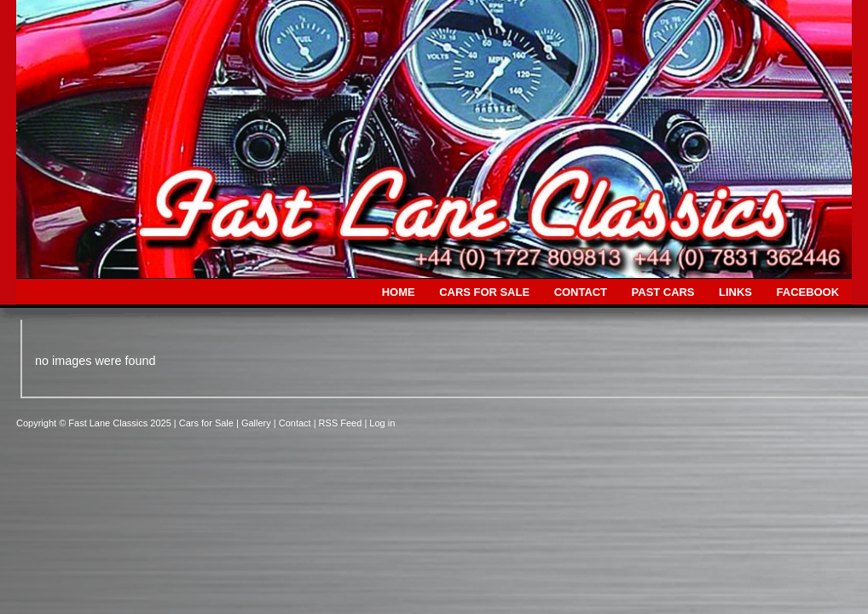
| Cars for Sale (205, 423)
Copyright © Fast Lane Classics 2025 (95, 423)
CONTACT (581, 292)
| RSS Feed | (342, 423)
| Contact (294, 423)
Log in (382, 423)
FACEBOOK (808, 292)
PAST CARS (663, 292)
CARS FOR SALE (484, 292)
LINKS (735, 292)
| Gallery (255, 423)
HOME (399, 292)
